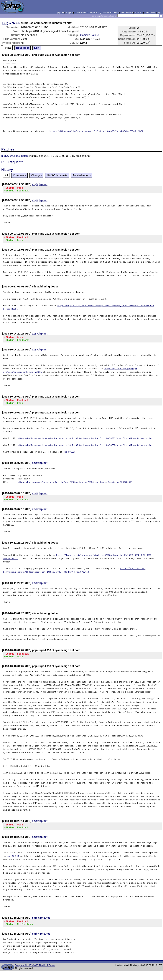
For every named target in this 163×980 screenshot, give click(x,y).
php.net (60, 12)
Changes (37, 175)
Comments (19, 175)
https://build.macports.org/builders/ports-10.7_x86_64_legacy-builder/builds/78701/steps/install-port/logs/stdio (85, 443)
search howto (127, 12)
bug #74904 (13, 864)
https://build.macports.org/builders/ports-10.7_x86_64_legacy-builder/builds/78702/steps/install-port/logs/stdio (85, 450)
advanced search (111, 12)
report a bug (96, 12)
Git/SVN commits (57, 175)
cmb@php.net (41, 926)
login (160, 12)
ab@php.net (40, 184)
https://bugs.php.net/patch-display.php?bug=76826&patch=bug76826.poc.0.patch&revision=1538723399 (75, 486)
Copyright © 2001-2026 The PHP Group (35, 974)
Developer (23, 48)
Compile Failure (90, 35)
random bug (150, 12)
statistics (139, 12)
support (69, 12)
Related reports (82, 175)
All (6, 175)
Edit (37, 48)
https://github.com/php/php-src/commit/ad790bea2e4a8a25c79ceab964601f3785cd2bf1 (96, 131)
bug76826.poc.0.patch (14, 156)
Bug (6, 23)
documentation (81, 12)
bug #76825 (69, 456)
